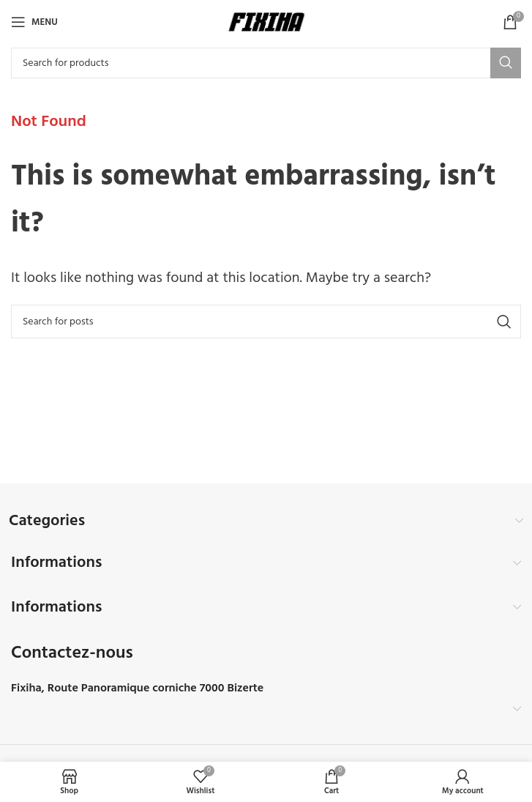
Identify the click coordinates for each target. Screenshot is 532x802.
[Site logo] (266, 22)
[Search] (266, 63)
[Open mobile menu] (34, 22)
